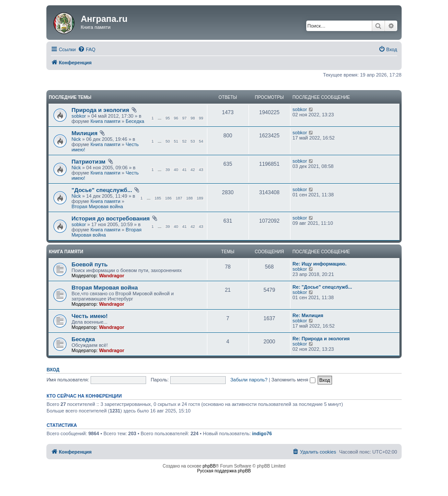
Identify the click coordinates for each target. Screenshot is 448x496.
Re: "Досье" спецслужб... (322, 287)
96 (176, 118)
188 (189, 198)
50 (168, 141)
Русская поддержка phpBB (224, 471)
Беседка (135, 121)
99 (201, 118)
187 (179, 198)
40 (176, 170)
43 (201, 170)
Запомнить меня (293, 380)
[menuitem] (87, 49)
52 (184, 141)
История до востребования (110, 218)
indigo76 (262, 433)
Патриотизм (88, 162)
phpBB (209, 466)
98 (193, 118)
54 (201, 141)
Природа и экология (100, 110)
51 (176, 141)
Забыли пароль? (249, 380)
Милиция (84, 133)
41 (184, 170)
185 (158, 198)
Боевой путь (89, 264)
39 (168, 170)
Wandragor (112, 276)
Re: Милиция (308, 315)
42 (193, 170)
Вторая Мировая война (97, 206)
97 (184, 118)
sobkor (79, 116)
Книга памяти (105, 121)
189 (200, 198)
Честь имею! (89, 316)
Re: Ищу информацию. (320, 264)
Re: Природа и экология (321, 339)
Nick (76, 139)
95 (168, 118)
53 (193, 141)
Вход (53, 370)
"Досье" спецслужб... (101, 190)
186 (168, 198)
